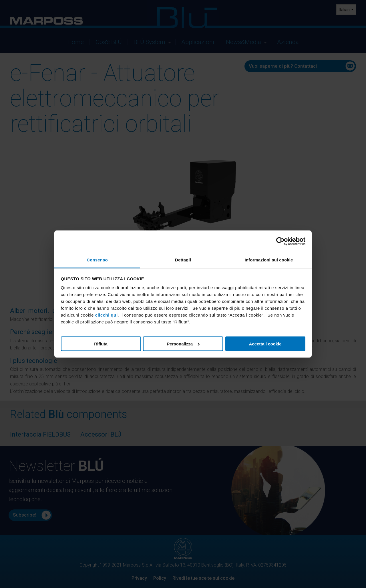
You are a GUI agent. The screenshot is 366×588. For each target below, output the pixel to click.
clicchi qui (107, 315)
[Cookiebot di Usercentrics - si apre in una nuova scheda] (280, 241)
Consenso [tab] (97, 260)
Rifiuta (101, 344)
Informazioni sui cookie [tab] (269, 260)
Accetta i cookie (265, 344)
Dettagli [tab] (183, 260)
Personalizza (183, 344)
